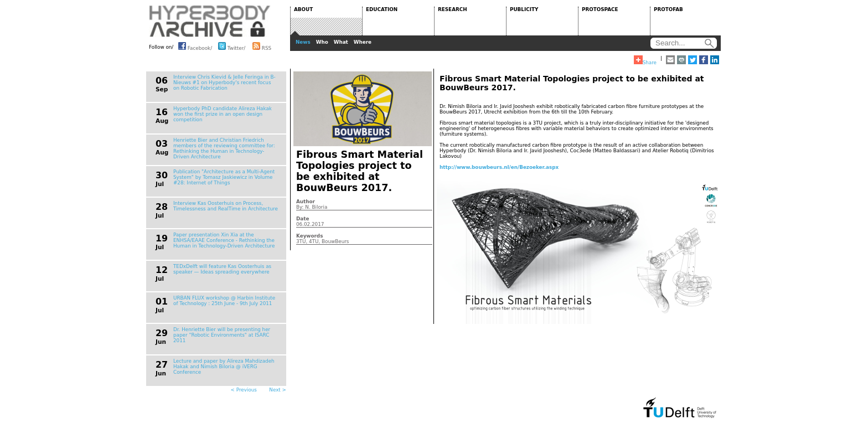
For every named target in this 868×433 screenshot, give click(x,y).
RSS (262, 46)
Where (363, 42)
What (341, 42)
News (303, 42)
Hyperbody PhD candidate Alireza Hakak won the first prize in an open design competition (223, 114)
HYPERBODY (210, 21)
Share (645, 60)
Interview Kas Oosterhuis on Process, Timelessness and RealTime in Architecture (226, 206)
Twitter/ (232, 46)
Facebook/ (195, 46)
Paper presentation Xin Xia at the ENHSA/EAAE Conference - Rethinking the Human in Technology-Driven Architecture (224, 240)
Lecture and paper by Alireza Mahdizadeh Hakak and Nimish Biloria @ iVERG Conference (224, 367)
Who (322, 42)
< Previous (244, 390)
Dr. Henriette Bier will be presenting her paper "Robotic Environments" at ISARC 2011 (222, 335)
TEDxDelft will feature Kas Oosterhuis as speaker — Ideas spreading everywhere (222, 269)
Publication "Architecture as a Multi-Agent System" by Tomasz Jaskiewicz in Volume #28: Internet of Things (224, 177)
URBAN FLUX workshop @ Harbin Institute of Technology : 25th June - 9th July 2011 (224, 301)
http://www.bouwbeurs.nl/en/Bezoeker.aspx (499, 167)
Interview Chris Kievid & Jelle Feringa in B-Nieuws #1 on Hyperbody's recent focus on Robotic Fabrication (224, 83)
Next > (278, 390)
